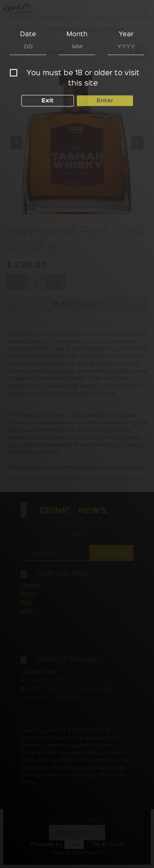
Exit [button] (48, 101)
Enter (105, 101)
